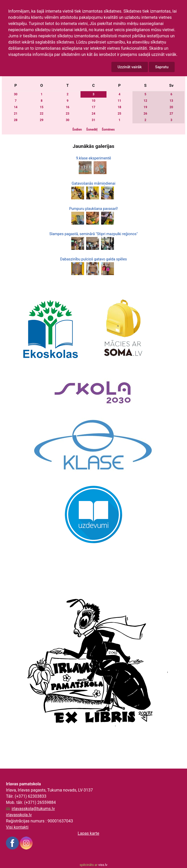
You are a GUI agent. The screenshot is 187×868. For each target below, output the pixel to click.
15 (42, 107)
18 (119, 107)
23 (68, 114)
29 (42, 120)
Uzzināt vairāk (130, 67)
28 (16, 120)
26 (145, 114)
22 (42, 114)
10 (94, 101)
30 (16, 94)
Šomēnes (108, 130)
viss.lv (103, 865)
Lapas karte (88, 833)
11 (119, 101)
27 (171, 114)
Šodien (77, 130)
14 (16, 107)
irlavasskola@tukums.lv (33, 809)
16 (68, 107)
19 (145, 107)
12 (145, 101)
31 (94, 120)
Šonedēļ (92, 130)
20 (171, 107)
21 (16, 114)
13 (171, 101)
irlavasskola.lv (19, 815)
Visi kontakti (17, 827)
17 (94, 107)
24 (94, 114)
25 (119, 114)
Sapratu (162, 67)
